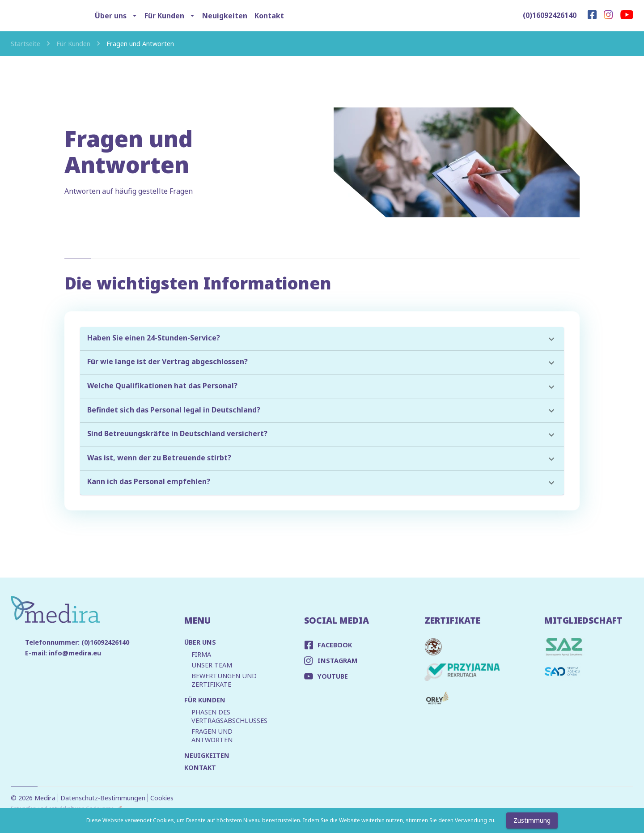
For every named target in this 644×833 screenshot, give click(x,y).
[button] (322, 339)
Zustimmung (532, 821)
